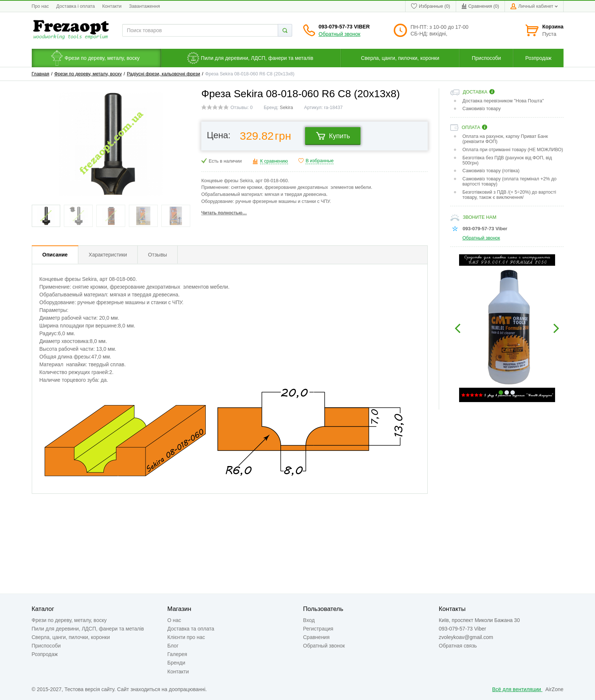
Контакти (112, 6)
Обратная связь (458, 646)
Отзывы (158, 255)
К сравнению (274, 161)
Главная (41, 74)
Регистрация (318, 629)
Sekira (287, 108)
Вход (309, 620)
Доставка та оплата (191, 629)
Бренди (176, 663)
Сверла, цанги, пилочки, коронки (71, 637)
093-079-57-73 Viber (344, 27)
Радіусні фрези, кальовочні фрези (163, 74)
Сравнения (317, 637)
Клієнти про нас (186, 637)
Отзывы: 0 (242, 108)
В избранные (319, 161)
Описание (55, 255)
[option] (507, 328)
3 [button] (513, 393)
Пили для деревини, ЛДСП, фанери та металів (88, 629)
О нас (174, 620)
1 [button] (501, 393)
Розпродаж (45, 654)
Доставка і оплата (75, 6)
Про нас (40, 6)
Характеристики (108, 255)
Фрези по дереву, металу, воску (88, 74)
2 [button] (507, 393)
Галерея (177, 654)
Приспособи (46, 646)
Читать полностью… (224, 213)
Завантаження (144, 6)
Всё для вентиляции (517, 689)
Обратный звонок (340, 34)
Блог (173, 646)
